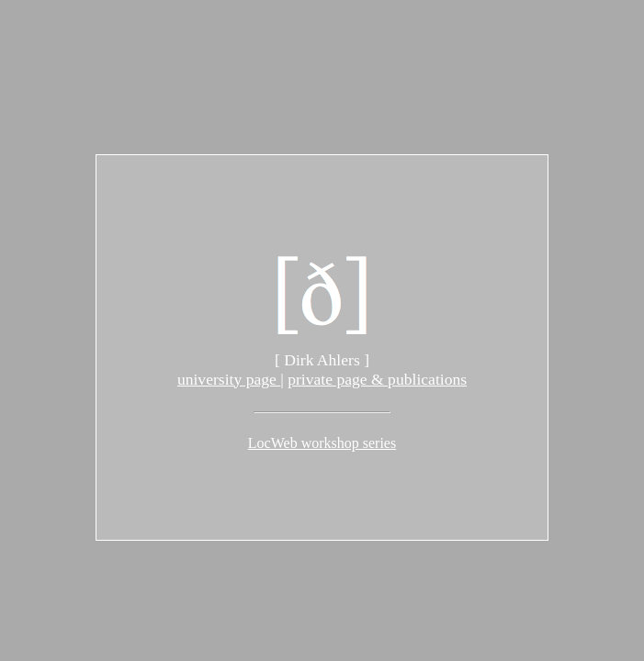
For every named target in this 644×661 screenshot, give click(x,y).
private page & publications (377, 379)
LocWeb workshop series (322, 443)
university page (229, 379)
